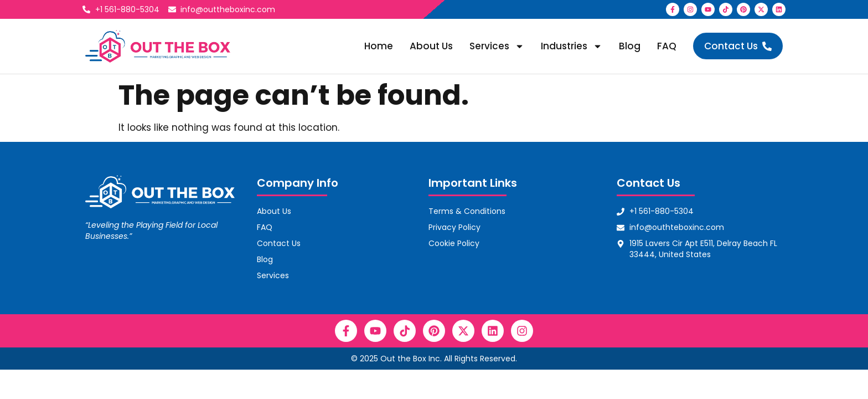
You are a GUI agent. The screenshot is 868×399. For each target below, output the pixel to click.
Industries (572, 46)
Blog (630, 46)
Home (379, 46)
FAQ (667, 46)
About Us (431, 46)
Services (497, 46)
